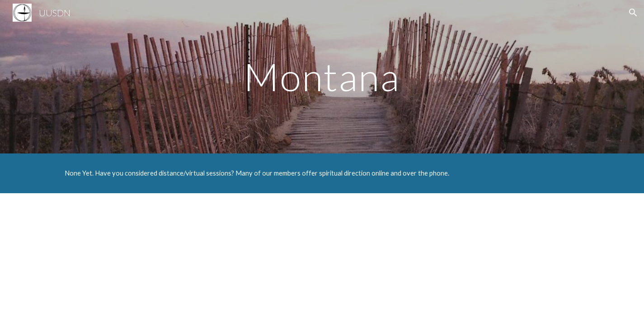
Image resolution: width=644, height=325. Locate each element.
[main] (322, 77)
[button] (633, 13)
